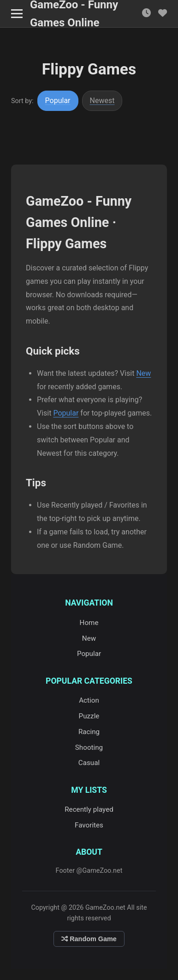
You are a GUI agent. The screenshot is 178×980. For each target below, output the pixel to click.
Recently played (89, 809)
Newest (102, 101)
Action (89, 700)
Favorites (89, 825)
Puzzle (89, 716)
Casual (89, 763)
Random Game (89, 939)
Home (89, 623)
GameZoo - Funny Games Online (74, 14)
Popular (58, 101)
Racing (89, 732)
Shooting (89, 747)
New (143, 373)
